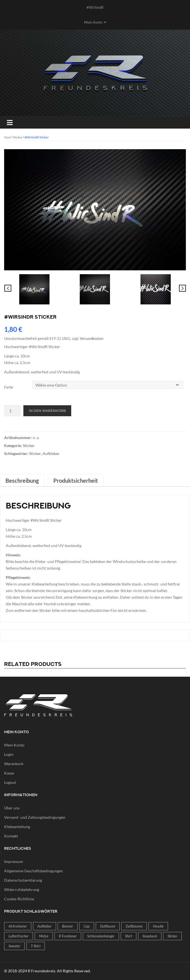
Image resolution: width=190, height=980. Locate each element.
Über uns (12, 808)
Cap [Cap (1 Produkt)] (87, 926)
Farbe (9, 387)
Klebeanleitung (17, 827)
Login (9, 754)
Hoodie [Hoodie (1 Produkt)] (158, 926)
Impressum (14, 861)
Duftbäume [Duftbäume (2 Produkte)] (134, 926)
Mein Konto (14, 745)
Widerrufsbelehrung (22, 889)
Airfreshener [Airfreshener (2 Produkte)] (18, 926)
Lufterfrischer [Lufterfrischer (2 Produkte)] (19, 936)
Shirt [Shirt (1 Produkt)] (129, 936)
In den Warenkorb (47, 411)
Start (7, 137)
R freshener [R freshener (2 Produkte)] (68, 936)
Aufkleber (51, 453)
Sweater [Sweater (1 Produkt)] (14, 946)
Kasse (9, 773)
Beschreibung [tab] (22, 481)
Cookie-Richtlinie (19, 899)
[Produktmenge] (12, 411)
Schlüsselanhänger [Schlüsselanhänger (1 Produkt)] (101, 936)
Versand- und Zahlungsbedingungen (35, 817)
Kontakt (11, 836)
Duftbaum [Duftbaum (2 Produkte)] (108, 926)
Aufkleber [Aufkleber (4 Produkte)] (45, 926)
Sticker (18, 137)
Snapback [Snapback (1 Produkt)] (150, 936)
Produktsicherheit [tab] (76, 481)
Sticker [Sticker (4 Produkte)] (172, 936)
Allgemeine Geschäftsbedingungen (34, 871)
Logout (10, 782)
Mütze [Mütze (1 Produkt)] (44, 936)
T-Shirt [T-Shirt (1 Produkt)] (36, 946)
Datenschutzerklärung (23, 880)
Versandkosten (92, 339)
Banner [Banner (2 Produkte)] (68, 926)
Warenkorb (14, 764)
